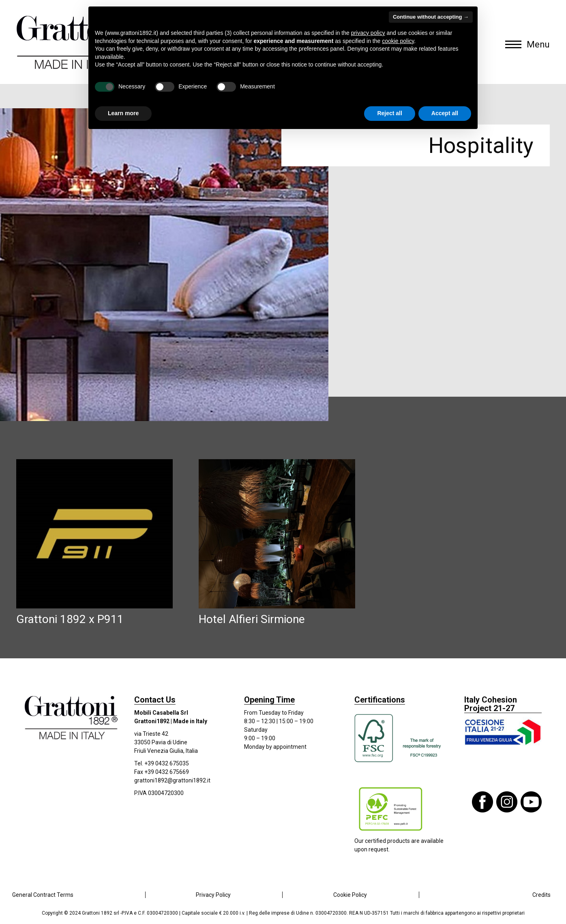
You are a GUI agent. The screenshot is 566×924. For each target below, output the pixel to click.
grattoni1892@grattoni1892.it (172, 780)
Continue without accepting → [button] (431, 17)
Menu (538, 44)
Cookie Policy (350, 895)
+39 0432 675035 (167, 763)
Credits (541, 895)
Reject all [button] (389, 113)
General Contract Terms (43, 895)
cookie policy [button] (398, 41)
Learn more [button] (123, 113)
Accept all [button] (445, 113)
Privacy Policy (213, 895)
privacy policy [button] (368, 33)
